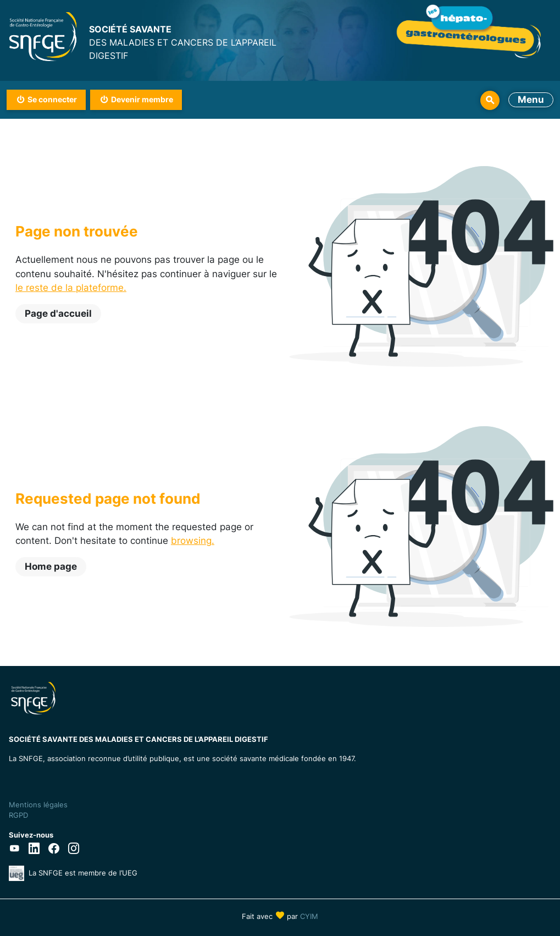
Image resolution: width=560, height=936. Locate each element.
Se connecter (52, 99)
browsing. (193, 541)
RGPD (18, 815)
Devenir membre (142, 99)
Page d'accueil (58, 313)
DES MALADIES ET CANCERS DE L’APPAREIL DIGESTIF (185, 42)
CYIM (309, 916)
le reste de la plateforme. (71, 288)
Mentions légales (38, 805)
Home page (51, 566)
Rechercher (490, 100)
